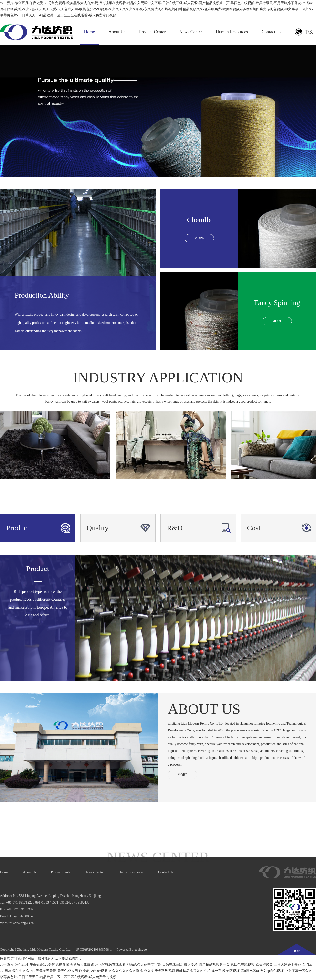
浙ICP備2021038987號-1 (94, 950)
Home (89, 32)
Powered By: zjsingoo (132, 950)
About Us (117, 32)
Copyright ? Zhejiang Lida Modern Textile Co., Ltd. (36, 950)
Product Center (152, 32)
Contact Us (271, 32)
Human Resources (232, 32)
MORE (182, 775)
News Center (191, 32)
